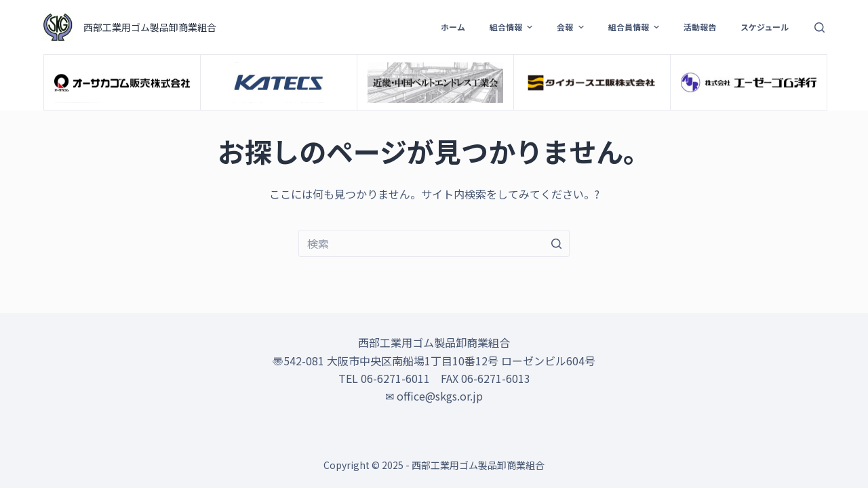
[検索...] (434, 243)
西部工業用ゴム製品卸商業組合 (150, 27)
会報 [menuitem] (572, 27)
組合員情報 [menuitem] (635, 27)
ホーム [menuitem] (453, 27)
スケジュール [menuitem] (765, 27)
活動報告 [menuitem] (700, 27)
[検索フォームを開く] (820, 27)
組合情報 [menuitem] (513, 27)
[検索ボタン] (556, 243)
